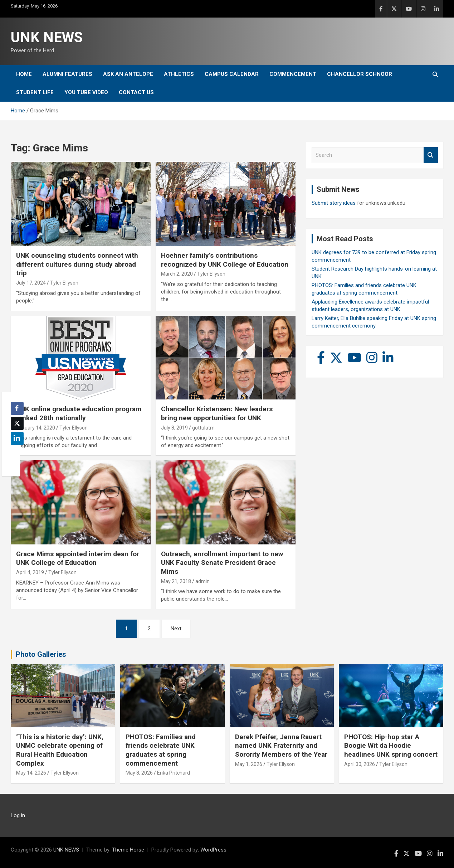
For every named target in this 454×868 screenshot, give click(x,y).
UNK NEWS (47, 37)
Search (431, 155)
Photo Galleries (41, 654)
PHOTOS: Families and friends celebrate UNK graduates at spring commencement (161, 750)
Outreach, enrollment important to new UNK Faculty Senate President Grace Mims (222, 563)
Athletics (179, 74)
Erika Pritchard (174, 773)
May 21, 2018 (176, 581)
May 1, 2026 (249, 764)
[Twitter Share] (17, 423)
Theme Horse (128, 850)
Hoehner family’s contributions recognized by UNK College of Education (225, 260)
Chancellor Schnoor (360, 74)
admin (202, 581)
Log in (18, 815)
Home (24, 74)
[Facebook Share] (17, 408)
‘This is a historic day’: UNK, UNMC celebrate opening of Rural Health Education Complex (60, 750)
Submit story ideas (334, 203)
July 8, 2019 (174, 428)
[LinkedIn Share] (17, 438)
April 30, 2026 (360, 764)
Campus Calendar (232, 74)
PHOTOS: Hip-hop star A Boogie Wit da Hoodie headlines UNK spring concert (391, 746)
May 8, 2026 (139, 773)
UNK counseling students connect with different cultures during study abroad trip (77, 264)
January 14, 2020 (36, 428)
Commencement (293, 74)
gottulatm (203, 428)
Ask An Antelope (128, 74)
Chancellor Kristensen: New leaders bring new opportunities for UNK (217, 413)
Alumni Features (67, 74)
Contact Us (136, 92)
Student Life (35, 92)
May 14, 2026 (31, 773)
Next (176, 629)
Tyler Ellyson (64, 283)
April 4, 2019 (30, 572)
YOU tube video (86, 92)
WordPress (213, 850)
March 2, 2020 (177, 274)
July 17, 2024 (31, 283)
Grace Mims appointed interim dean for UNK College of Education (78, 558)
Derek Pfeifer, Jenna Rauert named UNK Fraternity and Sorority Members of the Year (281, 746)
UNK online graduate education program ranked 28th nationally (79, 413)
